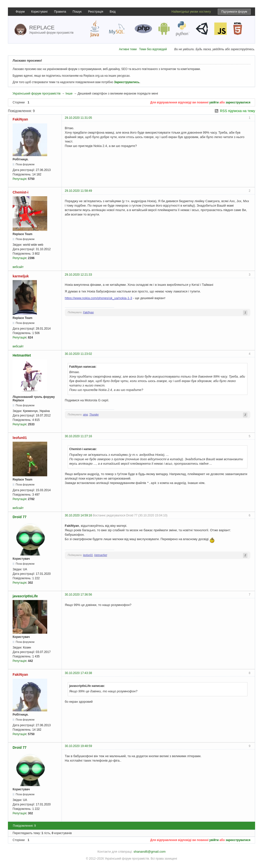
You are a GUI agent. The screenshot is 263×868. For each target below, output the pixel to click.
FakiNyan (20, 119)
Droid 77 (20, 517)
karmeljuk (21, 276)
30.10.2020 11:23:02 (78, 354)
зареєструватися (238, 102)
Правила (60, 12)
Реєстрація (96, 12)
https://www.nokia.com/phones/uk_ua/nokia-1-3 (98, 298)
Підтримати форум (234, 12)
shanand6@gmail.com (150, 852)
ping (85, 415)
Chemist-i (21, 192)
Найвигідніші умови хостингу (191, 12)
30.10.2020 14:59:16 (78, 515)
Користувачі (39, 12)
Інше (69, 93)
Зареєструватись (127, 82)
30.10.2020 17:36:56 (78, 595)
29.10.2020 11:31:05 (78, 118)
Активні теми (128, 49)
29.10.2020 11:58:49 (78, 191)
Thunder (94, 415)
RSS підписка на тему (238, 111)
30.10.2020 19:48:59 (78, 746)
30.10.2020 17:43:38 (78, 673)
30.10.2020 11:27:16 (78, 436)
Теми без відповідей (153, 49)
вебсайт (18, 267)
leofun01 (20, 438)
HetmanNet (22, 355)
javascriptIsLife (25, 596)
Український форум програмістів (36, 93)
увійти (214, 102)
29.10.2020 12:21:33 (78, 275)
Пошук (77, 12)
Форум (20, 12)
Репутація (19, 179)
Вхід (113, 12)
